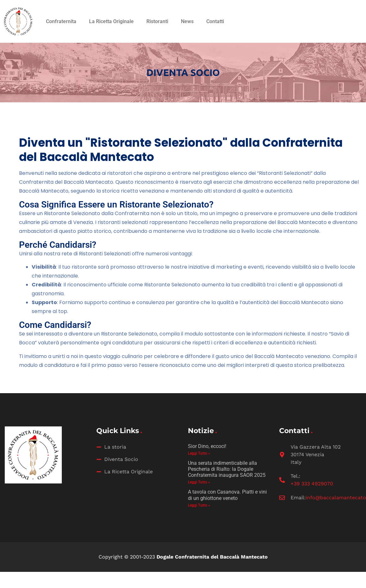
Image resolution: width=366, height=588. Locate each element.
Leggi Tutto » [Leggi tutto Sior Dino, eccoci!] (199, 453)
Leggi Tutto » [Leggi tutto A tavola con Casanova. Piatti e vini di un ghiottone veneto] (199, 505)
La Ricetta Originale (111, 21)
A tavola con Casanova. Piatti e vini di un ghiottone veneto (227, 495)
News (187, 21)
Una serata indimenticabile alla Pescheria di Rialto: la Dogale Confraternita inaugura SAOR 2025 (227, 469)
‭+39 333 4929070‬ (312, 484)
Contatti (215, 21)
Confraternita (61, 21)
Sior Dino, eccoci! (207, 446)
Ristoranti (157, 21)
